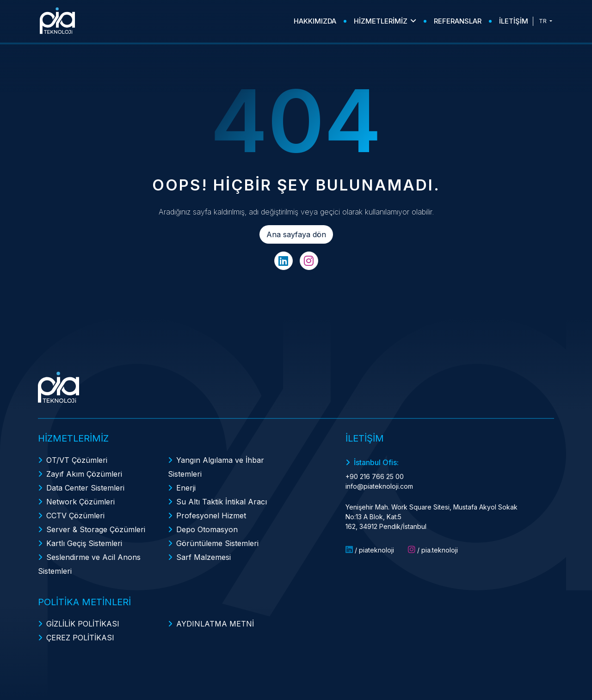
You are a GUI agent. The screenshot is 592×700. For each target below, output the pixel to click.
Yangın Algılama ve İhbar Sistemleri (216, 467)
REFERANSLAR (458, 21)
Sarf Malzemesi (203, 557)
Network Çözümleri (80, 502)
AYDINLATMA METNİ (215, 624)
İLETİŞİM (514, 21)
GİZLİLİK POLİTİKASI (83, 624)
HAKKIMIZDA (315, 21)
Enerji (186, 488)
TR (543, 21)
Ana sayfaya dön (296, 234)
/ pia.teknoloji (433, 550)
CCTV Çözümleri (75, 516)
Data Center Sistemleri (85, 488)
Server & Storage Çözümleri (96, 529)
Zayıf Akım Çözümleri (84, 474)
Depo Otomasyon (207, 529)
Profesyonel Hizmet (211, 516)
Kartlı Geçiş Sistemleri (84, 543)
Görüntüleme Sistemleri (217, 543)
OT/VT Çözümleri (77, 460)
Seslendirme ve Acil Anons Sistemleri (89, 564)
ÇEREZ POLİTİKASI (80, 638)
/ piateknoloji (370, 550)
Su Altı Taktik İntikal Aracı (222, 502)
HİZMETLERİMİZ (385, 21)
